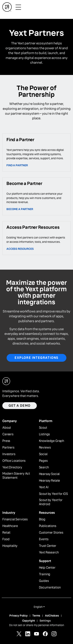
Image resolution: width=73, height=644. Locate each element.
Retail (6, 533)
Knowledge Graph (52, 441)
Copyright (29, 621)
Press (6, 441)
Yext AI (44, 487)
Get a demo (20, 406)
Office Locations (14, 461)
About (7, 428)
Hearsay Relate (50, 481)
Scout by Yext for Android (51, 502)
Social (43, 454)
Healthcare (10, 526)
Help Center (47, 568)
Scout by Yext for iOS (54, 494)
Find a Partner (17, 165)
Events (44, 539)
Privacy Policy (18, 616)
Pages (43, 461)
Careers (8, 434)
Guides (44, 581)
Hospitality (10, 546)
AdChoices (52, 616)
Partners (8, 448)
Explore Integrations (36, 358)
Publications (48, 526)
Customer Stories (51, 533)
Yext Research (49, 553)
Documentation (50, 588)
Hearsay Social (49, 474)
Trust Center (48, 546)
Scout (43, 428)
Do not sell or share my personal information (37, 625)
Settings (45, 621)
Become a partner (20, 209)
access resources (20, 249)
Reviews (45, 448)
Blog (42, 519)
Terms (36, 616)
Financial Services (15, 519)
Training (45, 574)
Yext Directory (12, 467)
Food (6, 539)
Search (44, 467)
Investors (9, 454)
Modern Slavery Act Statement (16, 476)
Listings (44, 434)
